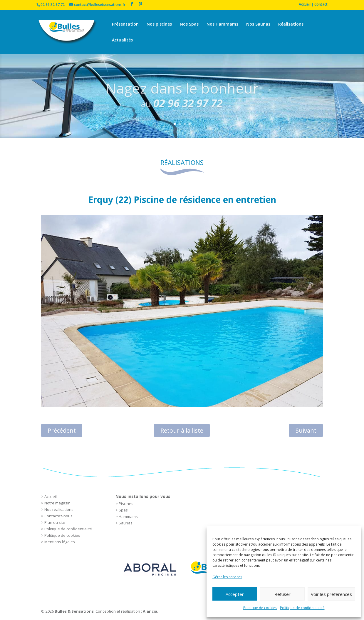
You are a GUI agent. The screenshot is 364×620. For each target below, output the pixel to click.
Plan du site (55, 522)
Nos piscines (159, 24)
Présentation (125, 24)
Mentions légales (60, 542)
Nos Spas (189, 24)
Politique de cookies (260, 608)
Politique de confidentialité (302, 608)
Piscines (126, 504)
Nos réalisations (59, 509)
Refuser (282, 594)
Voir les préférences (331, 594)
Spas (123, 510)
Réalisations (291, 24)
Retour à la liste (182, 430)
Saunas (126, 523)
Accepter (235, 594)
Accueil (51, 496)
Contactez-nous (58, 516)
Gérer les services (227, 577)
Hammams (128, 516)
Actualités (122, 40)
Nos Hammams (222, 24)
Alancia (150, 611)
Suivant (306, 430)
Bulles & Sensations (74, 611)
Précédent (62, 430)
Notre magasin (57, 503)
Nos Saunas (258, 24)
